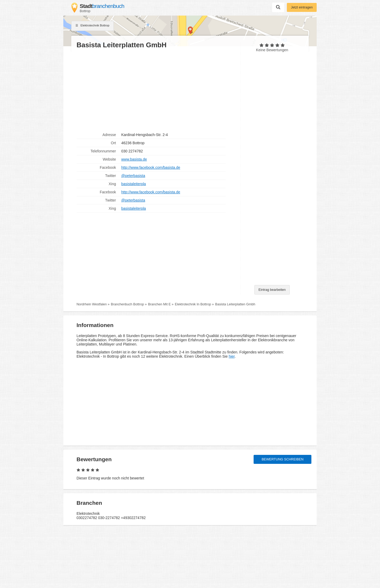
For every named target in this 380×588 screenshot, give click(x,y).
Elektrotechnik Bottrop (92, 26)
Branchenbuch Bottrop (127, 304)
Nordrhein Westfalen (92, 304)
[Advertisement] (156, 90)
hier (232, 356)
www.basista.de (134, 159)
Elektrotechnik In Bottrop (193, 304)
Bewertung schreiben (282, 459)
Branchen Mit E (159, 304)
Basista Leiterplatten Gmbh (235, 304)
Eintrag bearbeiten (272, 290)
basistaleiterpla (134, 184)
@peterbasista (133, 176)
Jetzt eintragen (302, 7)
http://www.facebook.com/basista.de (151, 167)
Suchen (278, 7)
